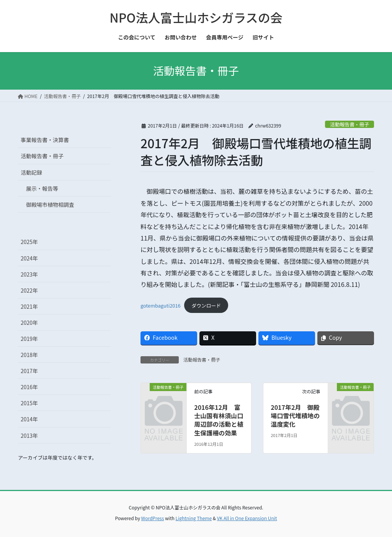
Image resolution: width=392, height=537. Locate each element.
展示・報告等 (42, 188)
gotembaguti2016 (161, 305)
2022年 (29, 290)
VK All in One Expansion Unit (247, 518)
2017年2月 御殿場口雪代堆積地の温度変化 (295, 416)
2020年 (29, 323)
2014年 (29, 419)
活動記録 (31, 172)
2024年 (29, 258)
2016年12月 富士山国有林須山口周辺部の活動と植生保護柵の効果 (219, 420)
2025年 (29, 242)
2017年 (29, 371)
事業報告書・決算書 (45, 140)
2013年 (29, 435)
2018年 (29, 355)
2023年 (29, 274)
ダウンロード (206, 305)
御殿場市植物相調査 (50, 205)
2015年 (29, 403)
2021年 (29, 306)
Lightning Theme (194, 518)
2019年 (29, 339)
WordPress (153, 518)
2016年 (29, 387)
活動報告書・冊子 (350, 124)
